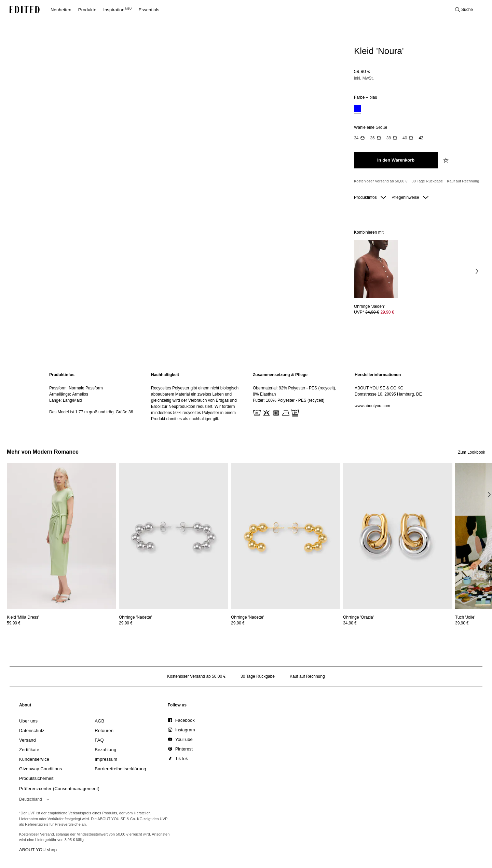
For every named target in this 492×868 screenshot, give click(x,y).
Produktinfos (370, 197)
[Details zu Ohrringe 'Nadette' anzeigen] (174, 536)
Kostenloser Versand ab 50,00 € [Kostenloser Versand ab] (381, 181)
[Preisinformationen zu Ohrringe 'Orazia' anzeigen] (398, 623)
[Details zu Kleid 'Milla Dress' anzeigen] (61, 536)
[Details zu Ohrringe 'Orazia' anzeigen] (398, 536)
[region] (93, 397)
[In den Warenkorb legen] (396, 160)
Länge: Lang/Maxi (65, 400)
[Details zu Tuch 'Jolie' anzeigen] (465, 617)
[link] (25, 706)
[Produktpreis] (417, 75)
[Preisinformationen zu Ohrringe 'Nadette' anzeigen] (174, 623)
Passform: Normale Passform (76, 388)
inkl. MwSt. (364, 78)
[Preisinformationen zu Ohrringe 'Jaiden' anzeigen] (376, 312)
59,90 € (362, 71)
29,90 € (126, 623)
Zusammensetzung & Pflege (280, 375)
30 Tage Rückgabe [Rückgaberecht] (427, 181)
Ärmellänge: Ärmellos (69, 394)
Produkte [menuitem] (87, 10)
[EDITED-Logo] (25, 10)
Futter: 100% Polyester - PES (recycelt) (289, 400)
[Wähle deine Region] (35, 799)
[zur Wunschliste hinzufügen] (447, 160)
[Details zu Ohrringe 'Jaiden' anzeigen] (376, 269)
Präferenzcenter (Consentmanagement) (59, 789)
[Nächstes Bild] (477, 271)
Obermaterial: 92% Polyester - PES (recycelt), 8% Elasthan (295, 391)
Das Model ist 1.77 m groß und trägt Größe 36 (91, 412)
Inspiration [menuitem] (117, 10)
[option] (357, 109)
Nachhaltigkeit (165, 375)
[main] (246, 397)
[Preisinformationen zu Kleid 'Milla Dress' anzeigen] (61, 623)
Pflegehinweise (410, 197)
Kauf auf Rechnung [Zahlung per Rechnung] (463, 181)
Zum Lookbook (472, 452)
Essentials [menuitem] (149, 10)
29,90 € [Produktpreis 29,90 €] (387, 312)
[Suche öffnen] (464, 10)
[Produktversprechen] (417, 181)
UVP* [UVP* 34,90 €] (374, 312)
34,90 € (350, 623)
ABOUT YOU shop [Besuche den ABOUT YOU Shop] (38, 850)
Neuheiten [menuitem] (61, 10)
